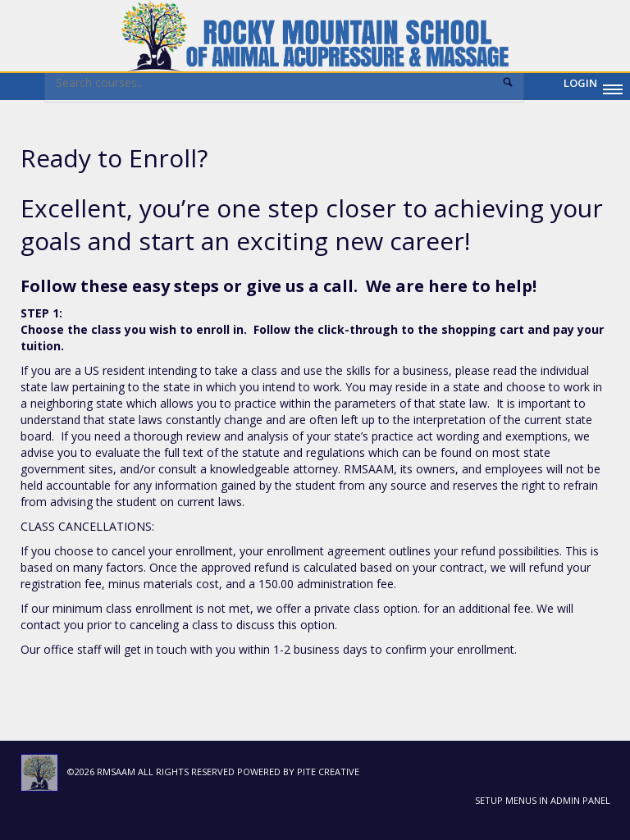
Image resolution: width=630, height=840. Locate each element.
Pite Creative (328, 772)
